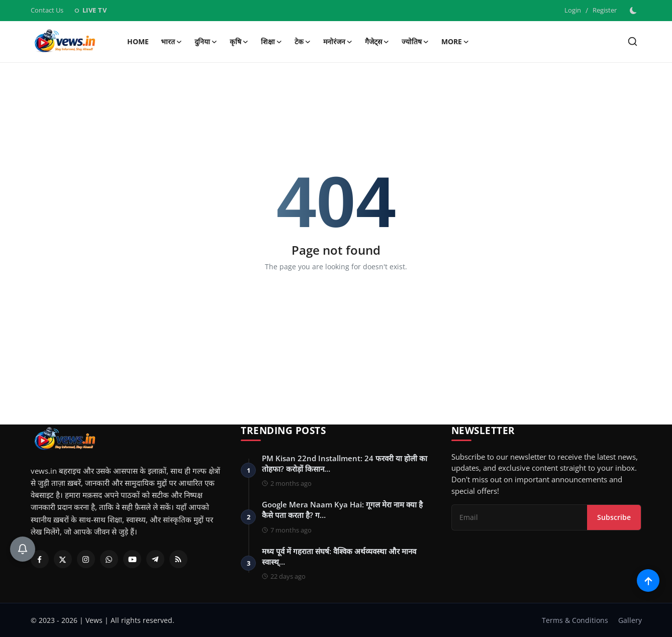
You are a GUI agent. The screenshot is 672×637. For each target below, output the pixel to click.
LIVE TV (90, 10)
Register (605, 10)
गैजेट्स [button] (377, 42)
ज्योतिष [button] (415, 42)
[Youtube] (132, 559)
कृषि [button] (239, 42)
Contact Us (47, 10)
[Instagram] (86, 559)
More (455, 42)
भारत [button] (172, 42)
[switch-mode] (634, 11)
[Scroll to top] (648, 580)
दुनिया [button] (206, 42)
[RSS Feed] (178, 559)
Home (138, 41)
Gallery (630, 620)
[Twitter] (63, 559)
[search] (633, 41)
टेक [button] (303, 42)
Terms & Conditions (575, 620)
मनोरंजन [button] (338, 42)
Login (573, 10)
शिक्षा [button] (272, 42)
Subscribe (614, 517)
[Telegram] (155, 559)
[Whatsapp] (109, 559)
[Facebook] (40, 559)
